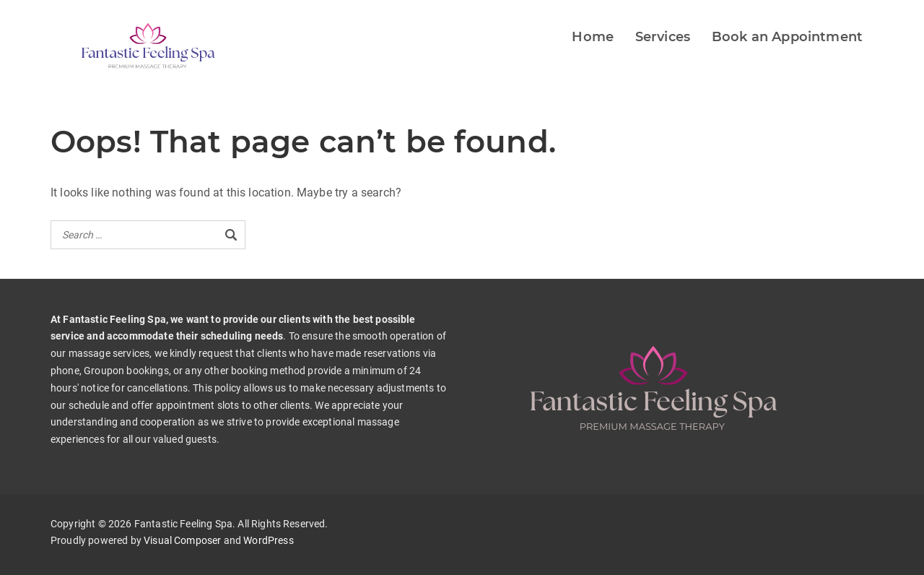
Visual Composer (182, 540)
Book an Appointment (787, 37)
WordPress (268, 540)
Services (663, 37)
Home (593, 37)
